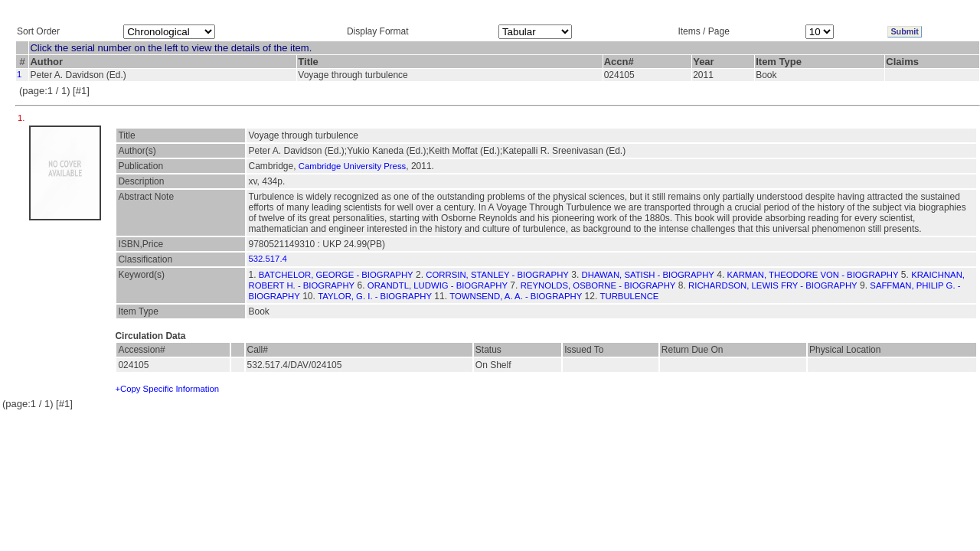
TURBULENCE (630, 296)
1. (23, 118)
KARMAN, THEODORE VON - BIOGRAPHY (813, 275)
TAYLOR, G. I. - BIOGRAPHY (375, 296)
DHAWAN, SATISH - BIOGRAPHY (648, 275)
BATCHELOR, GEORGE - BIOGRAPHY (336, 275)
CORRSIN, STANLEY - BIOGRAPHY (497, 275)
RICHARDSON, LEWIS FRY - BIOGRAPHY (773, 285)
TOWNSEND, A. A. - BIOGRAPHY (516, 296)
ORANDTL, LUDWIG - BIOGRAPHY (438, 285)
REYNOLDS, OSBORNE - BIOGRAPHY (598, 285)
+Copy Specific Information (167, 389)
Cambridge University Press (352, 166)
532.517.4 (267, 259)
